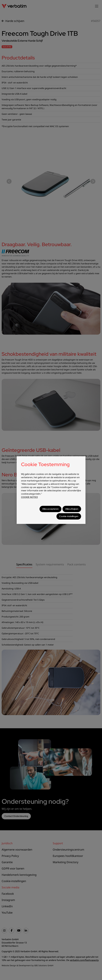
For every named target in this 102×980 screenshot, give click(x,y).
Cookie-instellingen (69, 516)
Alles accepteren (50, 509)
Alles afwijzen (72, 509)
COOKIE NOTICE (29, 497)
